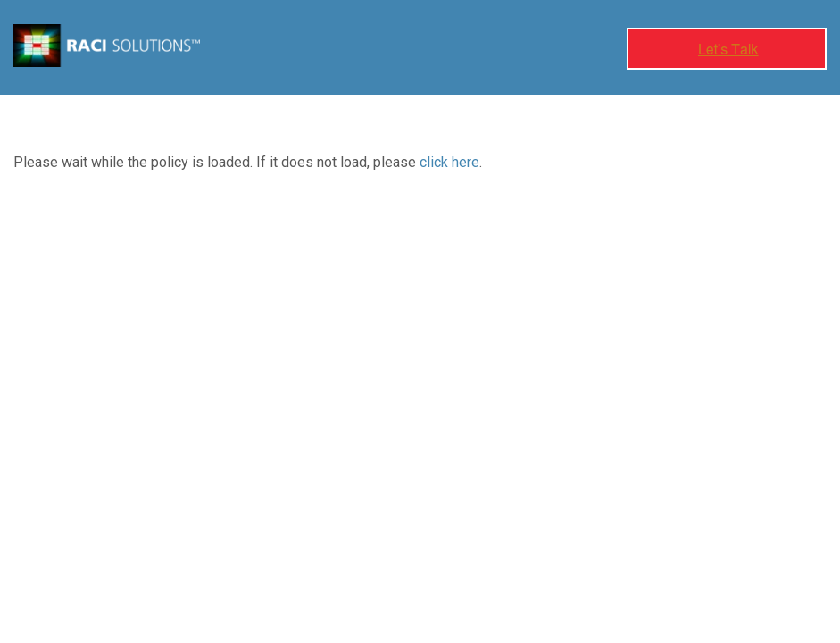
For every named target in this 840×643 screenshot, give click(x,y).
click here (449, 162)
